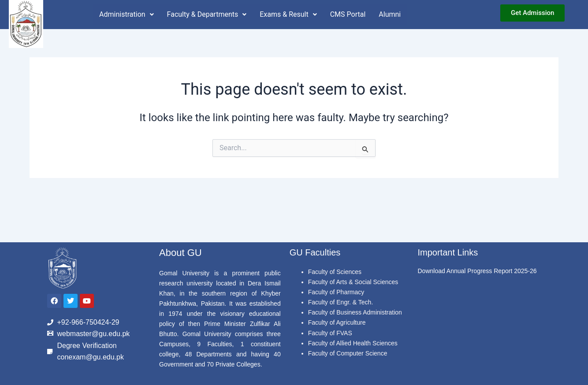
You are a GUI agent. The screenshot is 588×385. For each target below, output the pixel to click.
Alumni (390, 14)
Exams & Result (288, 14)
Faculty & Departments (207, 14)
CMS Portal (348, 14)
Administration (127, 14)
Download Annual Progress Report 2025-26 (477, 271)
